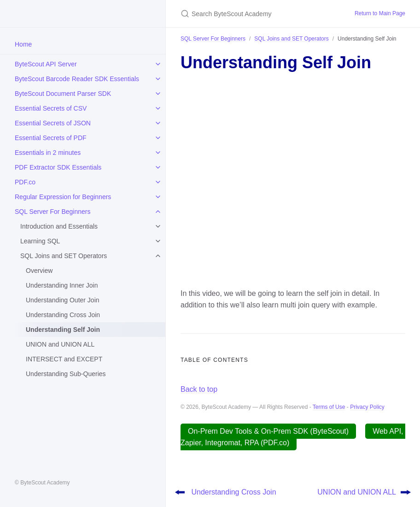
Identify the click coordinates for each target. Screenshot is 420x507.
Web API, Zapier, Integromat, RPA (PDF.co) (293, 437)
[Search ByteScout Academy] (257, 14)
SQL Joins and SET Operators (64, 256)
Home (23, 44)
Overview (39, 271)
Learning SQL (40, 241)
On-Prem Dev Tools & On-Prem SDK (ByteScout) (268, 431)
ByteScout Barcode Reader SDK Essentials (77, 79)
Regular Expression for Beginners (63, 197)
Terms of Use (329, 407)
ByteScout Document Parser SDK (63, 94)
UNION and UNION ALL (60, 344)
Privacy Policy (367, 407)
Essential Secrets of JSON (53, 123)
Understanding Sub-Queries (66, 374)
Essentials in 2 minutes (48, 153)
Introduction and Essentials (59, 226)
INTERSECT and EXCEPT (64, 359)
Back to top (199, 389)
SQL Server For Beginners (52, 212)
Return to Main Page (380, 13)
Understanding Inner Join (62, 285)
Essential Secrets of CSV (51, 108)
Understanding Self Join (63, 330)
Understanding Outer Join (63, 300)
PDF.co (25, 182)
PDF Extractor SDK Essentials (58, 167)
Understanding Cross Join (63, 315)
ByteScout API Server (46, 64)
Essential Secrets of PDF (51, 138)
